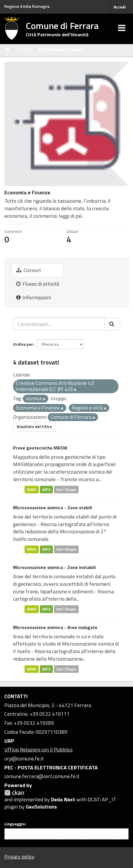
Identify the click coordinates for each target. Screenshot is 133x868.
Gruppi (24, 49)
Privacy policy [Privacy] (19, 857)
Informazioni (34, 297)
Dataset (29, 270)
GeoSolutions (41, 807)
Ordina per (23, 344)
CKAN (14, 793)
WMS (32, 489)
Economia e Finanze (61, 49)
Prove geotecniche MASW (40, 448)
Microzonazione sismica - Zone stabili (52, 508)
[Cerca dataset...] (59, 324)
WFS (46, 489)
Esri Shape (66, 489)
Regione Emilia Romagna (27, 6)
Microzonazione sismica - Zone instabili (54, 567)
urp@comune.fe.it (24, 759)
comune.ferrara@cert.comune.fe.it (42, 776)
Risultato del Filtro (34, 426)
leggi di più (71, 216)
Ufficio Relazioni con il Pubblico (38, 750)
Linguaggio (15, 824)
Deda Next (63, 799)
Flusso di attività (38, 284)
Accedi (120, 7)
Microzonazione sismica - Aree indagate (55, 627)
